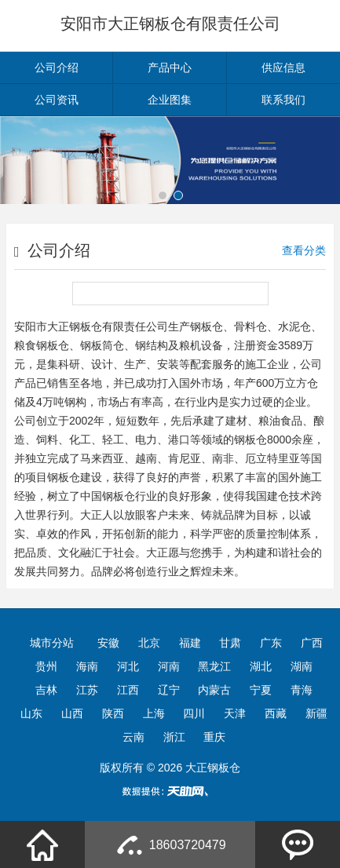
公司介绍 (57, 67)
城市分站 (52, 643)
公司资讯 (57, 100)
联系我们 (283, 100)
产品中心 (170, 67)
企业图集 (170, 100)
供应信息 (283, 67)
